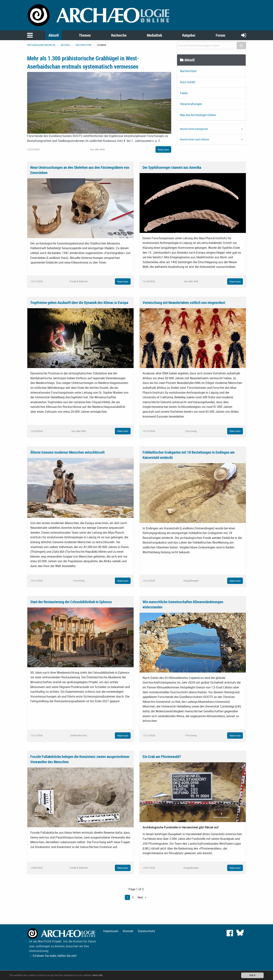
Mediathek (154, 35)
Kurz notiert (188, 82)
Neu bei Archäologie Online (198, 115)
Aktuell (54, 35)
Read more (163, 150)
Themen (85, 35)
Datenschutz (147, 931)
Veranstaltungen (191, 104)
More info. (98, 975)
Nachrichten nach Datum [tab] (195, 139)
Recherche (119, 35)
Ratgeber (189, 35)
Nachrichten (84, 45)
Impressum (111, 931)
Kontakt (128, 931)
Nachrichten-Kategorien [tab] (194, 129)
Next (141, 897)
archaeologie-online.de (41, 45)
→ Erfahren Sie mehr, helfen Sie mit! (53, 956)
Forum (221, 35)
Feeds (184, 93)
